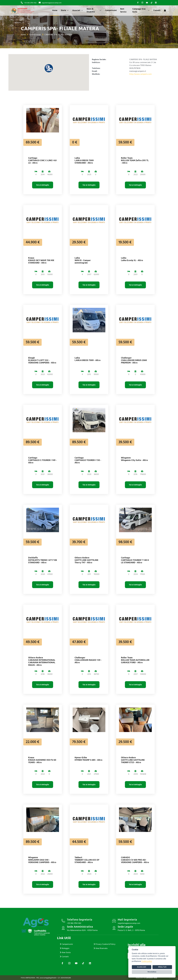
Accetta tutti (142, 967)
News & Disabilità (94, 10)
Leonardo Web (151, 978)
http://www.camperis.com (140, 74)
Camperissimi (111, 10)
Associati (78, 10)
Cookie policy (147, 961)
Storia (65, 10)
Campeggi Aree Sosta (141, 10)
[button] (49, 68)
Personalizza (152, 972)
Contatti (157, 10)
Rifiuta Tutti (162, 967)
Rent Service (123, 10)
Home (55, 10)
